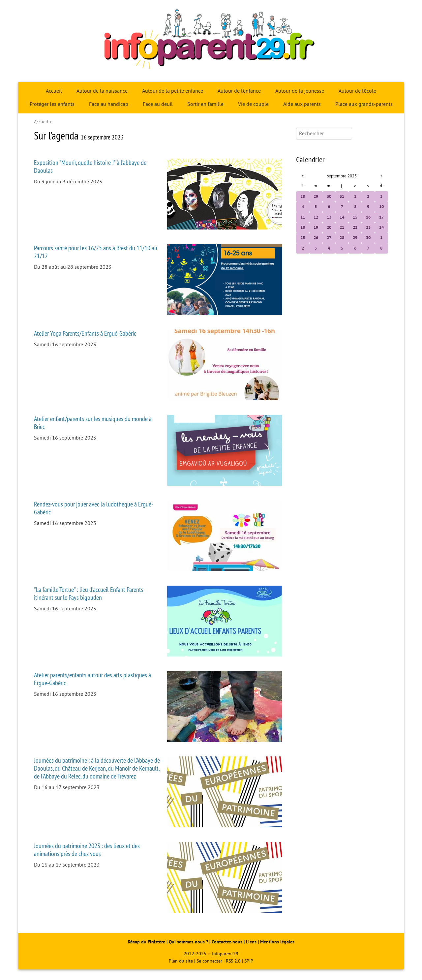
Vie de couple (253, 104)
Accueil (54, 91)
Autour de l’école (357, 91)
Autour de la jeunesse (300, 91)
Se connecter (209, 961)
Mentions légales (277, 942)
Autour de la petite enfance (173, 91)
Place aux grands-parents (364, 104)
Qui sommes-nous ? (189, 942)
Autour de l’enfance (239, 91)
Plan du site (181, 961)
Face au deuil (158, 104)
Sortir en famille (205, 104)
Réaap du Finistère (147, 942)
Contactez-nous (227, 942)
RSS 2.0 (233, 961)
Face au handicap (109, 104)
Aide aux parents (302, 104)
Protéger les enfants (52, 104)
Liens (251, 942)
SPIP (249, 961)
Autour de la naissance (102, 91)
